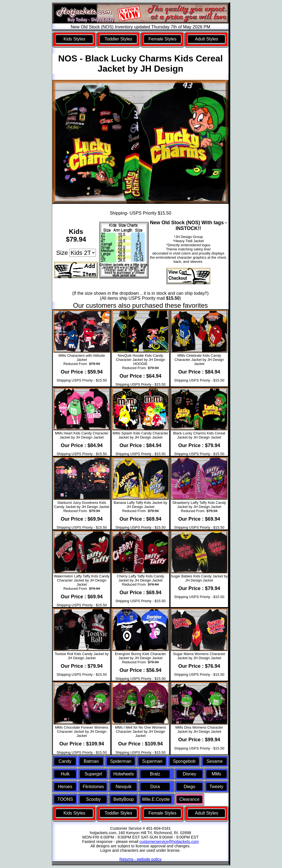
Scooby (93, 799)
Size (62, 253)
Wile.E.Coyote (156, 799)
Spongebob (184, 761)
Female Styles (162, 39)
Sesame (215, 761)
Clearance (189, 799)
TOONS (65, 799)
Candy (65, 761)
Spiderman (121, 761)
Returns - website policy (141, 859)
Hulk (65, 774)
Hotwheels (124, 774)
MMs (216, 774)
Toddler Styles (119, 39)
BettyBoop (124, 799)
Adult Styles (207, 39)
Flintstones (93, 787)
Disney (189, 774)
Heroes (65, 787)
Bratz (155, 774)
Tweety (216, 787)
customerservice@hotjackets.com (169, 842)
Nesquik (124, 787)
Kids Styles (74, 39)
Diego (189, 787)
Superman (152, 761)
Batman (91, 761)
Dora (155, 787)
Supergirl (93, 774)
